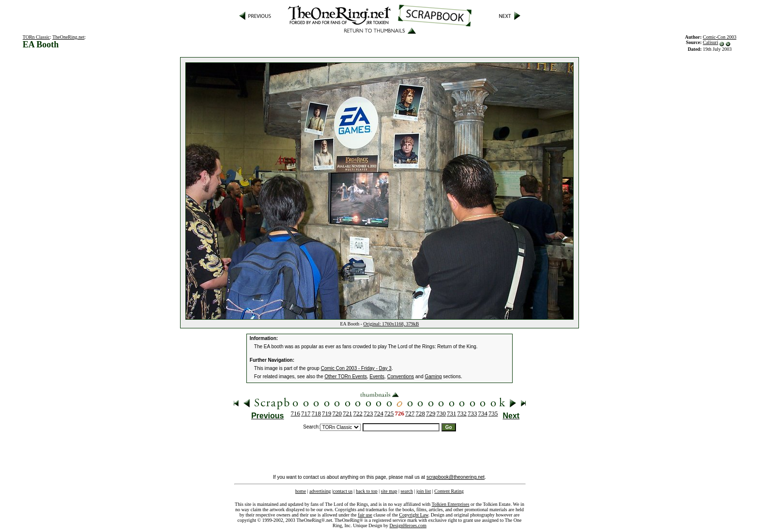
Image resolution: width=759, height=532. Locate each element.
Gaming (433, 377)
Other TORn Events (346, 377)
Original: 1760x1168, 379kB (391, 324)
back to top (366, 491)
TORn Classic (36, 37)
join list (424, 491)
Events (377, 377)
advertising (320, 491)
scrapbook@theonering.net (455, 477)
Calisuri (711, 42)
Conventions (401, 377)
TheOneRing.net (68, 37)
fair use (365, 515)
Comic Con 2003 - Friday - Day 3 (356, 368)
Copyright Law (414, 515)
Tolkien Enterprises (451, 504)
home (301, 491)
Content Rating (449, 491)
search (407, 491)
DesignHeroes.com (408, 525)
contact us (343, 491)
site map (389, 491)
